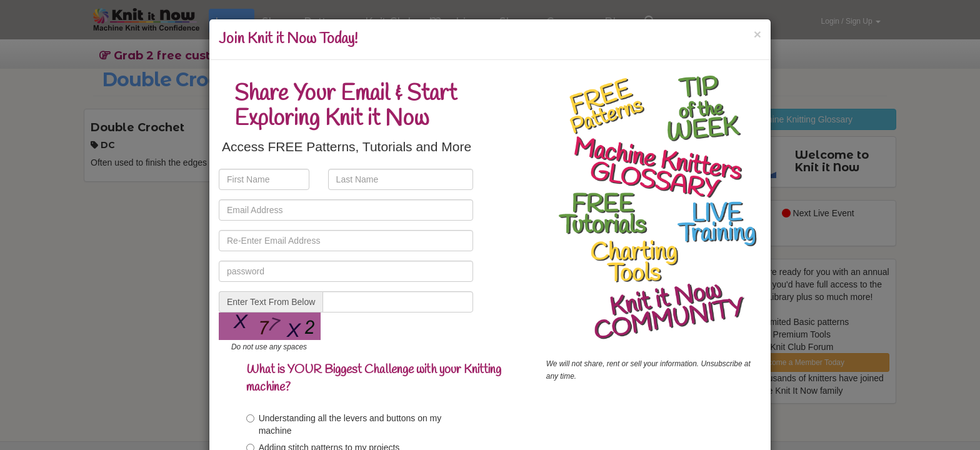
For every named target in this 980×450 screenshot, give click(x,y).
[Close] (757, 34)
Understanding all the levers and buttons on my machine (344, 424)
